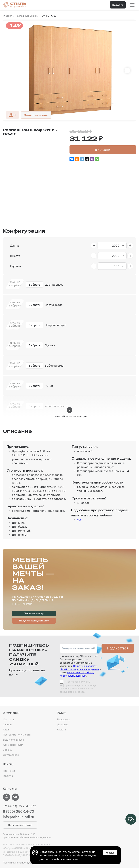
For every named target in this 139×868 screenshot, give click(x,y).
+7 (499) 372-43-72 (20, 806)
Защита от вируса (13, 740)
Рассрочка (63, 719)
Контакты (9, 719)
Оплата (61, 730)
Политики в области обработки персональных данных (79, 668)
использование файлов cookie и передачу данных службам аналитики (68, 857)
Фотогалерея (11, 755)
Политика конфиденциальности (22, 863)
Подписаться (118, 648)
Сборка (7, 750)
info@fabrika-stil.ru (18, 817)
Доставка (63, 724)
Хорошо (110, 853)
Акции (7, 730)
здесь (81, 692)
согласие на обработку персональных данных (77, 674)
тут (79, 520)
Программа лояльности (17, 735)
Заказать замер (34, 613)
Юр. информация (13, 745)
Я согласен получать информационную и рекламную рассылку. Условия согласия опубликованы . (78, 687)
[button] (127, 70)
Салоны (7, 724)
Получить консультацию (34, 621)
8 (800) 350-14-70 (18, 811)
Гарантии (8, 776)
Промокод (9, 771)
